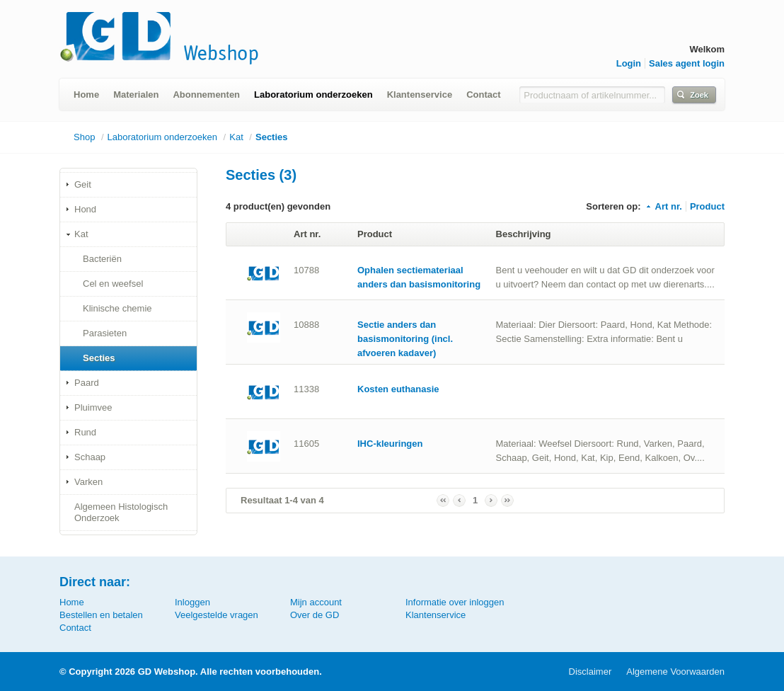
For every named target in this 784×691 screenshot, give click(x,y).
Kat (236, 137)
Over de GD (315, 615)
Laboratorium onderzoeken (313, 95)
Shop (84, 137)
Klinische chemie (117, 308)
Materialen (136, 95)
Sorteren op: (613, 206)
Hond (85, 209)
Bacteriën (102, 259)
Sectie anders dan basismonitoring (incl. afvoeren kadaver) (405, 339)
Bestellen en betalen (101, 615)
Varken (88, 482)
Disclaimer (590, 672)
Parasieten (105, 333)
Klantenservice (420, 95)
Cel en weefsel (113, 284)
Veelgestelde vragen (217, 615)
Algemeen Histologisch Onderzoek (121, 512)
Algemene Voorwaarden (675, 672)
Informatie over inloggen (455, 602)
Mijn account (316, 602)
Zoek (699, 95)
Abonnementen (206, 95)
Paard (87, 383)
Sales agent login (687, 63)
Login (629, 63)
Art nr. (663, 206)
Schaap (90, 457)
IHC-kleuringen (390, 444)
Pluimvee (93, 407)
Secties (272, 137)
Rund (85, 432)
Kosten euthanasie (398, 389)
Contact (483, 95)
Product (707, 206)
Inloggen (192, 602)
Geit (83, 184)
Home (86, 95)
